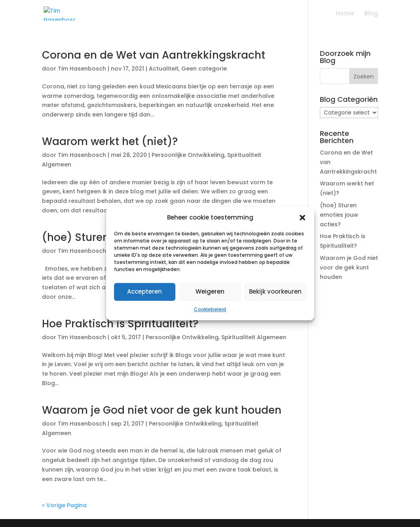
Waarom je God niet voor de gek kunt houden (162, 410)
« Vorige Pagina (64, 505)
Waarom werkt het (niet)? (110, 141)
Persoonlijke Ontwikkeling (188, 155)
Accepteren (144, 292)
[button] (302, 218)
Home (345, 14)
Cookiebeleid (210, 309)
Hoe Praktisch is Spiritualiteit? (120, 324)
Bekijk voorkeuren (275, 292)
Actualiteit (164, 69)
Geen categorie (204, 69)
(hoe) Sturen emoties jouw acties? (339, 215)
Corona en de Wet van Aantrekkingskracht (154, 55)
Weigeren (210, 292)
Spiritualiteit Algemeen (254, 337)
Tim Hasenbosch (82, 69)
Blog (371, 14)
